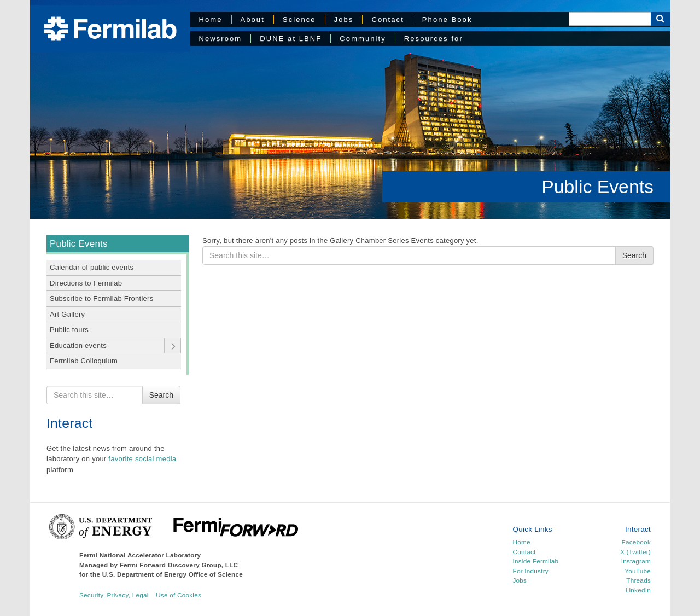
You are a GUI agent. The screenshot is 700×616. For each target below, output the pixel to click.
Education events (78, 345)
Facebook (636, 542)
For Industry (531, 571)
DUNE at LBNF (291, 39)
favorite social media (142, 459)
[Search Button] (660, 19)
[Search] (610, 19)
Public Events (597, 187)
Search (161, 395)
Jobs (344, 19)
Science (299, 19)
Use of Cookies (179, 595)
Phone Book (447, 19)
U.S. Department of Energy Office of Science (173, 574)
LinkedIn (638, 590)
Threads (638, 580)
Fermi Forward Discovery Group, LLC (179, 565)
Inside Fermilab (536, 561)
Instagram (636, 561)
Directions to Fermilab (86, 283)
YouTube (638, 571)
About (253, 19)
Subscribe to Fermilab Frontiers (101, 298)
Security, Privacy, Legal (114, 595)
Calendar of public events (92, 267)
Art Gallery (67, 314)
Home (211, 19)
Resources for (434, 39)
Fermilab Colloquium (84, 361)
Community (363, 39)
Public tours (69, 330)
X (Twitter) (635, 552)
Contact (387, 19)
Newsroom (221, 39)
